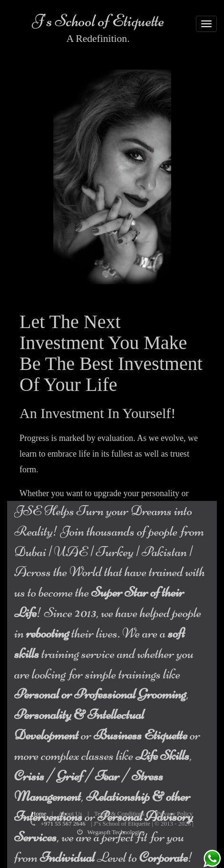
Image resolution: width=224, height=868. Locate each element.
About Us (70, 813)
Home (39, 813)
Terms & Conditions (119, 813)
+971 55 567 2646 (63, 823)
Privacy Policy (175, 813)
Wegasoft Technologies (116, 832)
